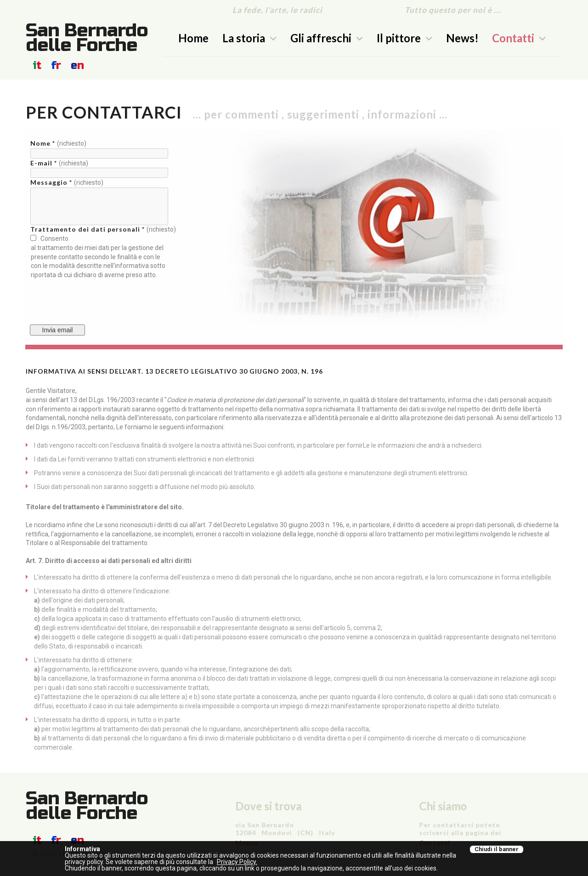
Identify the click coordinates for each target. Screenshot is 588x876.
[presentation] (100, 297)
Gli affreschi (327, 38)
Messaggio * (52, 182)
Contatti (519, 38)
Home (193, 38)
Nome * (44, 143)
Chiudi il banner (497, 849)
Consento (53, 239)
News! (462, 38)
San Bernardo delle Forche (87, 38)
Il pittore (404, 38)
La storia (249, 38)
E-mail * (45, 163)
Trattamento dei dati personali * (88, 229)
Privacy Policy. (237, 862)
